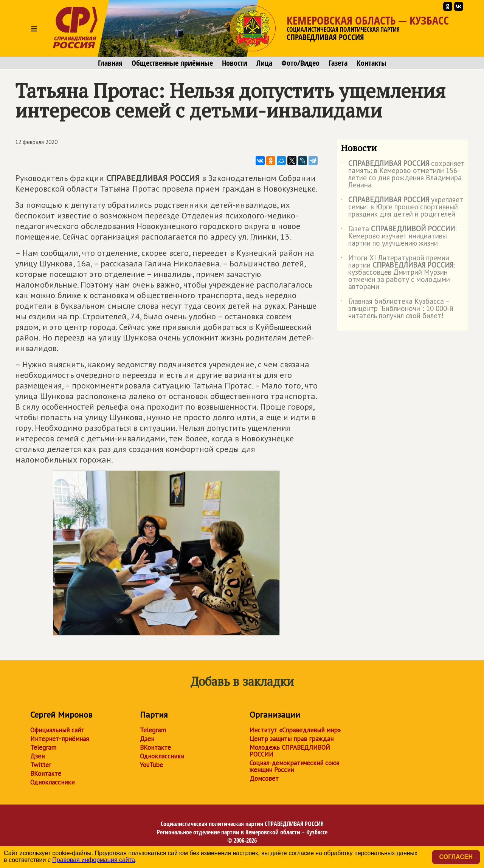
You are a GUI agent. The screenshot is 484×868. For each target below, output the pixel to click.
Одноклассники (52, 782)
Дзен (37, 756)
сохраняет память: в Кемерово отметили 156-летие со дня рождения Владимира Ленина (403, 175)
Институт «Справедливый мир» (295, 730)
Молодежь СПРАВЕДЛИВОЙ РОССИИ (290, 751)
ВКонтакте (46, 774)
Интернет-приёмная (60, 739)
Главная (110, 63)
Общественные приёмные (172, 63)
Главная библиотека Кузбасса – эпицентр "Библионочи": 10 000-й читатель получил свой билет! (397, 309)
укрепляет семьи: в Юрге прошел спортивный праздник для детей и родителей (402, 207)
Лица (264, 63)
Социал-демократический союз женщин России (294, 766)
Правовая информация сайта (94, 860)
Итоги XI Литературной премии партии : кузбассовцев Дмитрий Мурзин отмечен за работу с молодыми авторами (398, 273)
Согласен (456, 857)
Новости (235, 63)
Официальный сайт (57, 730)
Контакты (372, 63)
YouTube (151, 765)
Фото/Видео (300, 63)
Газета (338, 63)
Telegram (43, 747)
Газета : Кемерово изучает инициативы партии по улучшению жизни (399, 236)
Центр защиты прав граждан (292, 739)
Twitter (41, 765)
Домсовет (264, 778)
